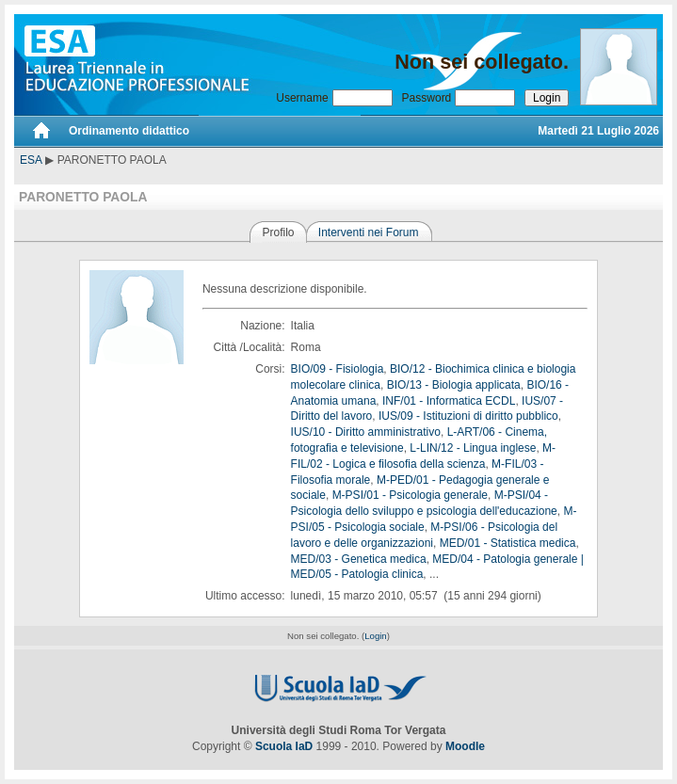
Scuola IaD (284, 746)
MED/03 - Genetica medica (359, 559)
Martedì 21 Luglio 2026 (598, 131)
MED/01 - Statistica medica (508, 543)
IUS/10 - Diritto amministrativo (366, 432)
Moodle (465, 746)
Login (375, 636)
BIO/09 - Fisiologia (338, 369)
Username (302, 98)
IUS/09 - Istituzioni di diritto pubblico (468, 416)
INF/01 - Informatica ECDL (449, 401)
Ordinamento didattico (129, 131)
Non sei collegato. (482, 62)
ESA (31, 160)
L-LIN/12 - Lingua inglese (473, 448)
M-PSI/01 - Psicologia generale (410, 495)
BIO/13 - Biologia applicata (454, 385)
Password (427, 98)
